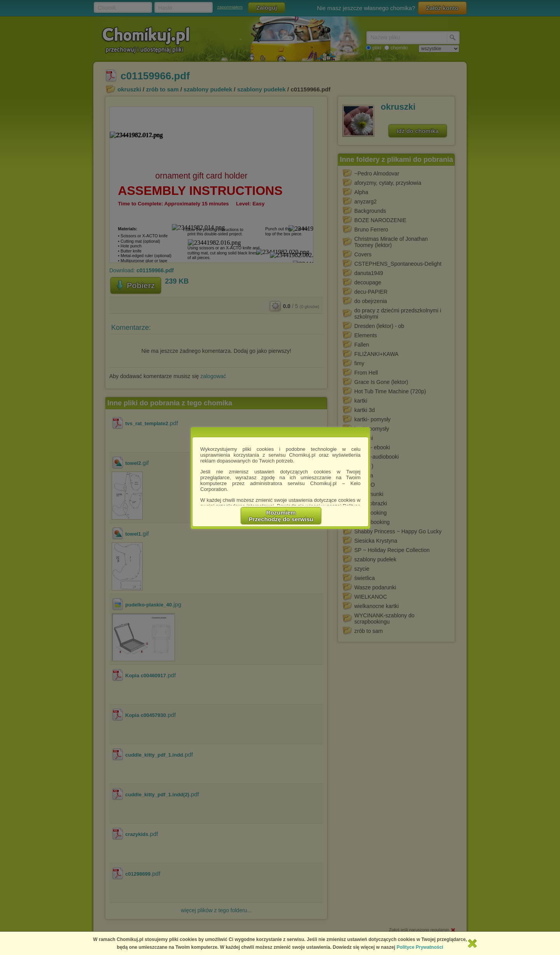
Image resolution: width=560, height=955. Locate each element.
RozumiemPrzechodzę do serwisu (281, 516)
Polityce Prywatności (420, 947)
